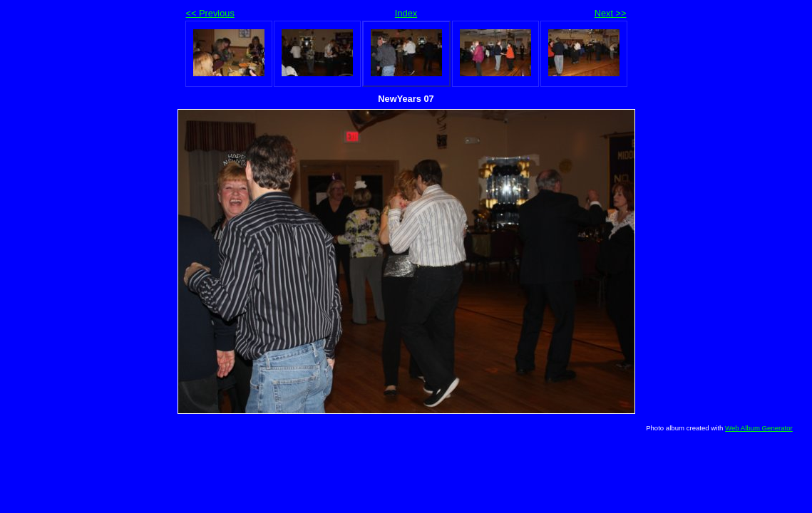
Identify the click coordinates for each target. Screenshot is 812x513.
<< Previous (210, 13)
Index (406, 13)
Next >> (611, 13)
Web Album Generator (759, 428)
